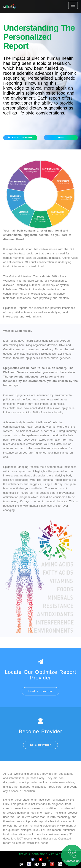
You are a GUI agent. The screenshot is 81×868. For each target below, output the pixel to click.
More (61, 137)
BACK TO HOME (20, 137)
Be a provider (40, 745)
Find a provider (40, 691)
